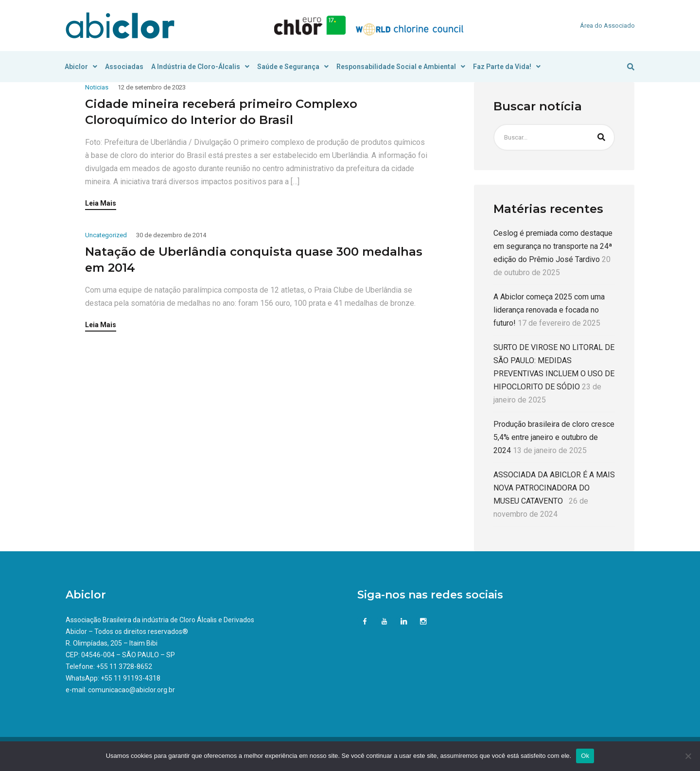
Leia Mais (101, 203)
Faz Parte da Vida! (507, 67)
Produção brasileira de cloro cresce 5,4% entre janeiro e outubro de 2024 (554, 437)
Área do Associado (607, 26)
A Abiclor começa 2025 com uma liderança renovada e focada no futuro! (549, 310)
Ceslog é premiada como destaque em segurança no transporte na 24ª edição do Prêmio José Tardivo (553, 246)
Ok (585, 756)
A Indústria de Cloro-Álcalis (200, 67)
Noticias (97, 87)
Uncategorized (106, 235)
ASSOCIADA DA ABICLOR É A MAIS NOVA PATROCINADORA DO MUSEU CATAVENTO (554, 488)
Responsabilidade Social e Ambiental (401, 67)
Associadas (124, 67)
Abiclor (81, 67)
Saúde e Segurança (293, 67)
